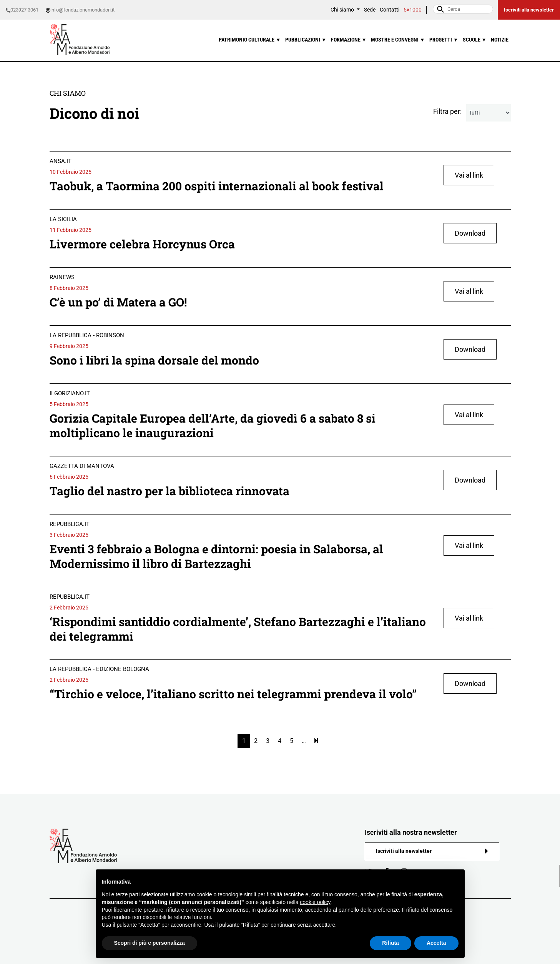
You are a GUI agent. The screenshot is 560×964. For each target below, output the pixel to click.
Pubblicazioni (306, 40)
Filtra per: (447, 111)
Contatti (390, 10)
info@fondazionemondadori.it (80, 10)
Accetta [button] (436, 943)
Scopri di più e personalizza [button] (150, 943)
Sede (370, 10)
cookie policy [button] (315, 902)
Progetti (444, 40)
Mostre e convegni (398, 40)
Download (470, 233)
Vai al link (469, 175)
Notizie (500, 40)
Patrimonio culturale (250, 40)
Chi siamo (343, 10)
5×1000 (413, 10)
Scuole (475, 40)
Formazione (349, 40)
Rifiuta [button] (391, 943)
